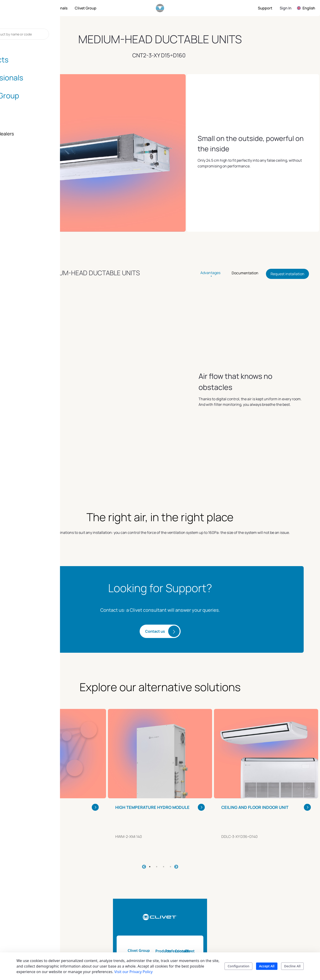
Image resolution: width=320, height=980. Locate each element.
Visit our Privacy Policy (134, 972)
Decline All (292, 966)
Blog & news (266, 922)
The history (265, 914)
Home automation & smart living (156, 908)
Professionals (190, 889)
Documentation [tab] (245, 273)
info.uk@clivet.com (56, 914)
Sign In (286, 8)
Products (147, 889)
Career (261, 939)
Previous (144, 805)
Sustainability (267, 897)
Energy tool (187, 919)
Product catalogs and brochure (157, 922)
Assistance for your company (233, 928)
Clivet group (266, 889)
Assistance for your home (233, 914)
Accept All (267, 966)
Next (176, 805)
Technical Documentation (191, 908)
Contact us (155, 570)
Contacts (224, 889)
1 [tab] (150, 805)
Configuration (238, 966)
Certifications (267, 930)
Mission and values (272, 906)
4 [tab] (170, 805)
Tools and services (193, 897)
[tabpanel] (54, 717)
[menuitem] (29, 8)
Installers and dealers (228, 900)
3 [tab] (164, 805)
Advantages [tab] (210, 273)
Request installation (287, 274)
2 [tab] (157, 805)
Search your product (156, 933)
